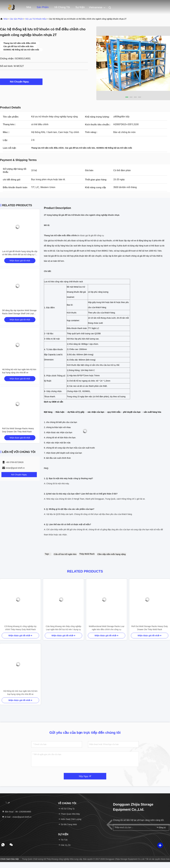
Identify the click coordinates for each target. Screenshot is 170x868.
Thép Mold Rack (87, 554)
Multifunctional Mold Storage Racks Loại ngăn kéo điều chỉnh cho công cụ (107, 628)
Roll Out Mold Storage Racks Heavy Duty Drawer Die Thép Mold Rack (150, 628)
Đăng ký (161, 827)
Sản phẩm (43, 7)
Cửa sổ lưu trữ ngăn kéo (65, 554)
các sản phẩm (16, 19)
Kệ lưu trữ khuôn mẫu (36, 19)
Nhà (29, 7)
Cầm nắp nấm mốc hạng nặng (111, 554)
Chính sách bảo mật (10, 859)
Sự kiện (80, 7)
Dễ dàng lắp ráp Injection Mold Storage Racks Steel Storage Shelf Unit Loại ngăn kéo (19, 314)
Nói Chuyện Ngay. (21, 82)
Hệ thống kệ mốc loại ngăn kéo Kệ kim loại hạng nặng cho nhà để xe (20, 693)
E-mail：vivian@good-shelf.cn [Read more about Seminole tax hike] (17, 817)
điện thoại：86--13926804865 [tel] (17, 812)
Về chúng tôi (62, 7)
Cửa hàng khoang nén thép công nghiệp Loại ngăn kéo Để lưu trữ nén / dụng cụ (64, 628)
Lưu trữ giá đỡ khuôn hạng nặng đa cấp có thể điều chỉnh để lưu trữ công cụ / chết (20, 254)
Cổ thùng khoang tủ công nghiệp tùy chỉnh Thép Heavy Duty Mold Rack (20, 628)
